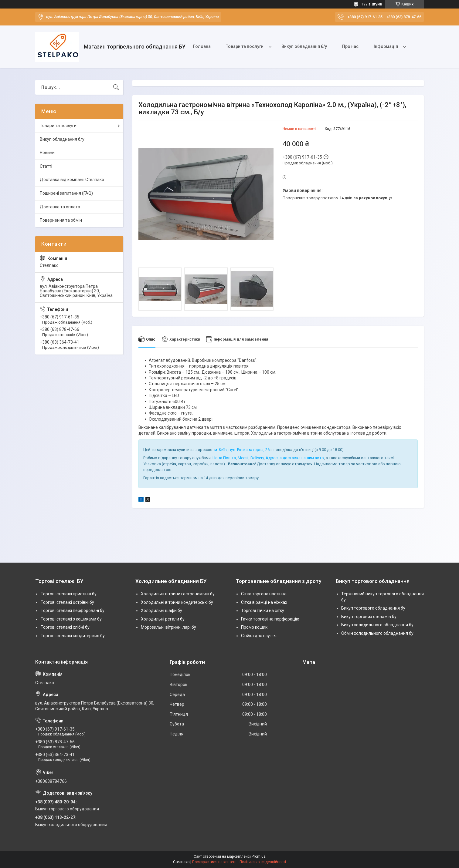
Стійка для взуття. (259, 636)
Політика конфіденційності (263, 862)
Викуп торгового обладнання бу (373, 608)
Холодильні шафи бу (161, 611)
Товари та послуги (245, 46)
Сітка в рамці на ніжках (264, 602)
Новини (47, 153)
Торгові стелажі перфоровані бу (73, 611)
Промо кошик (254, 627)
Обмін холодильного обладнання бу (377, 633)
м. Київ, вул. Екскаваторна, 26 (242, 450)
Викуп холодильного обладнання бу (377, 625)
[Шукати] (116, 87)
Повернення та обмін (61, 220)
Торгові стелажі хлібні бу (65, 627)
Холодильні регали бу (163, 619)
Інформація (386, 46)
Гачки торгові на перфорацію (270, 619)
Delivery (257, 458)
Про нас (350, 46)
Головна (202, 46)
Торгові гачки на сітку (263, 611)
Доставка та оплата (60, 207)
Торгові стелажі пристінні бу (69, 594)
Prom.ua (259, 857)
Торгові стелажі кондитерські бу (73, 636)
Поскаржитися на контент (214, 862)
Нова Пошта (224, 458)
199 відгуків (372, 4)
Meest (243, 458)
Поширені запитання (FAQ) (66, 193)
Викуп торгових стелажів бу (369, 617)
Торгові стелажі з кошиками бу (71, 619)
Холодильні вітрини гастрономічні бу (178, 594)
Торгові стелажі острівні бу (67, 602)
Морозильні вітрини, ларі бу (168, 627)
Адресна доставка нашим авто (295, 458)
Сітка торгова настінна (264, 594)
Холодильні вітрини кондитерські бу (177, 602)
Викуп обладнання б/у (304, 46)
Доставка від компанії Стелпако (72, 180)
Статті (46, 166)
